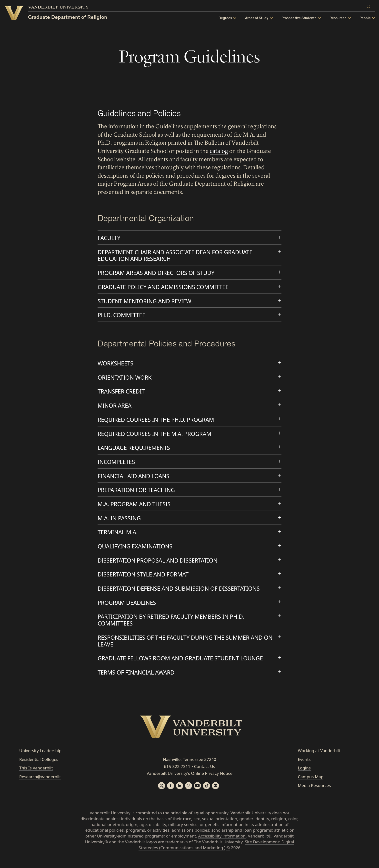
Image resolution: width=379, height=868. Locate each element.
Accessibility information (222, 845)
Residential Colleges (39, 768)
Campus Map (311, 785)
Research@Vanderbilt (40, 785)
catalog (219, 151)
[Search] (370, 6)
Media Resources (314, 794)
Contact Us (204, 775)
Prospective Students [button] (299, 18)
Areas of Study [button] (257, 18)
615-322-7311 (177, 775)
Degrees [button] (225, 18)
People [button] (365, 18)
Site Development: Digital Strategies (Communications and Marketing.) (216, 853)
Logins (304, 776)
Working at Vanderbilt (319, 759)
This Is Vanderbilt (36, 776)
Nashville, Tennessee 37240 (189, 768)
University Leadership (40, 759)
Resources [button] (338, 18)
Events (304, 768)
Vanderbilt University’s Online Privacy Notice (189, 782)
